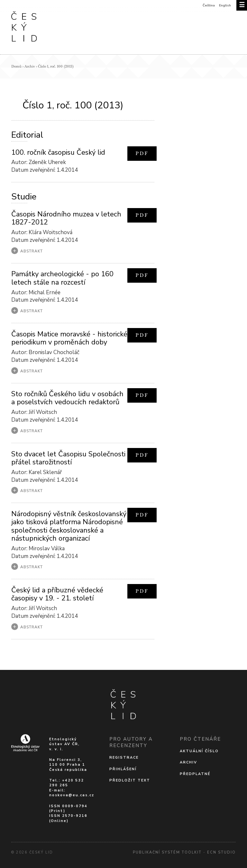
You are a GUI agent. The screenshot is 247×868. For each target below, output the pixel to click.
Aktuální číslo (199, 751)
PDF (142, 153)
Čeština (209, 5)
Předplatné (195, 774)
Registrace (124, 758)
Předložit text (130, 780)
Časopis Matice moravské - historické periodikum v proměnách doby (69, 338)
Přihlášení (123, 769)
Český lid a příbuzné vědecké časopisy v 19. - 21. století (57, 594)
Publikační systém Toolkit (167, 852)
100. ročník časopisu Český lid (58, 152)
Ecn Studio (221, 852)
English (225, 5)
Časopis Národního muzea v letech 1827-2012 (66, 218)
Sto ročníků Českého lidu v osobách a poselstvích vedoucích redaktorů (67, 398)
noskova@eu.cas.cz (72, 795)
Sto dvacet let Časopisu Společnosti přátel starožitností (68, 458)
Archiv (30, 66)
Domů (16, 66)
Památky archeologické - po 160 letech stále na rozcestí (62, 278)
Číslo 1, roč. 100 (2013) (56, 66)
